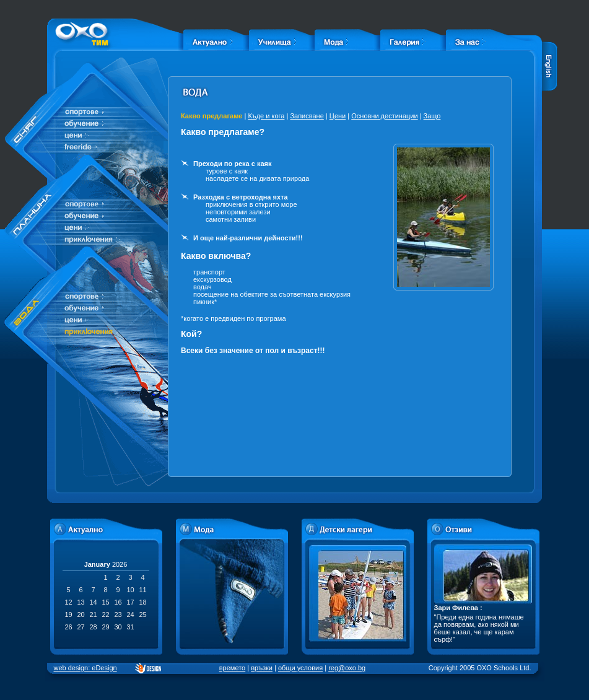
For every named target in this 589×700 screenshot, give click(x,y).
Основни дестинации (384, 116)
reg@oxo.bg (347, 668)
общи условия (300, 668)
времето (232, 668)
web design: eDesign (85, 668)
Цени (338, 116)
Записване (307, 116)
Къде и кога (266, 116)
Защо (432, 116)
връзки (262, 668)
